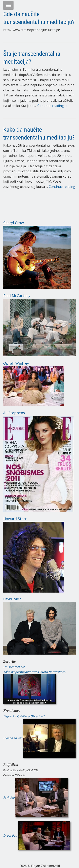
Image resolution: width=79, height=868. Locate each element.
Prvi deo (36, 797)
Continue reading (53, 106)
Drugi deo (37, 835)
